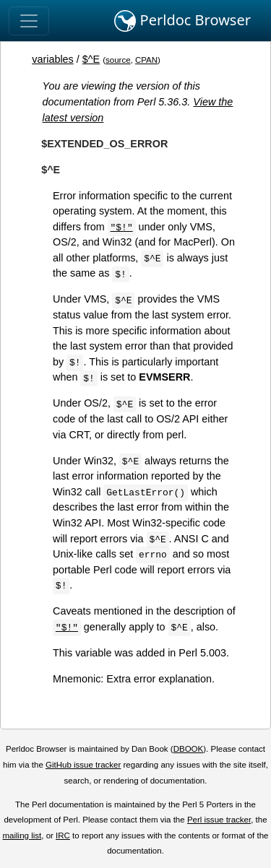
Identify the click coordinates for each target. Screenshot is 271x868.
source (118, 60)
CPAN (146, 60)
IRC (63, 836)
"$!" (122, 227)
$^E (91, 59)
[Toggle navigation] (29, 21)
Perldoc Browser (182, 21)
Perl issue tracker (219, 820)
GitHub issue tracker (83, 765)
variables (53, 59)
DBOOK (189, 749)
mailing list (22, 836)
